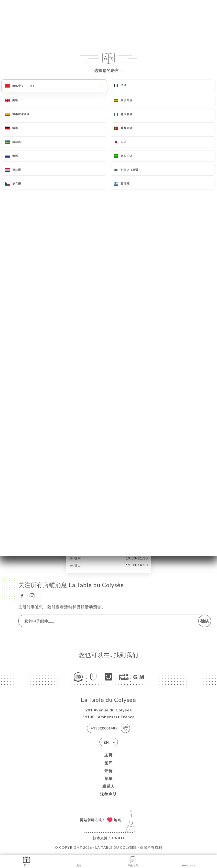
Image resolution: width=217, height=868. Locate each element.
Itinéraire (189, 861)
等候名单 (133, 861)
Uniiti (118, 838)
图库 (108, 763)
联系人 (109, 786)
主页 (108, 755)
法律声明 (108, 794)
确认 (205, 621)
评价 (108, 771)
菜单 (108, 778)
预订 (27, 861)
